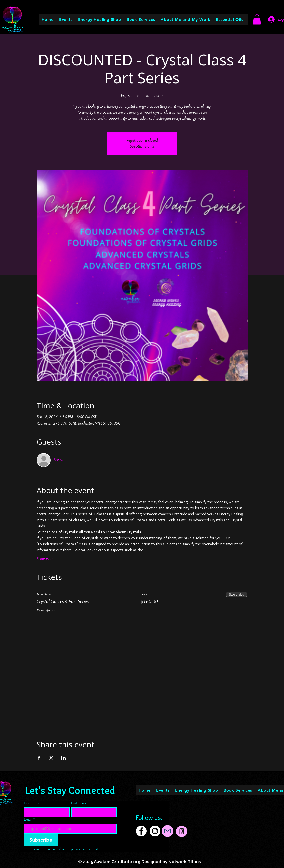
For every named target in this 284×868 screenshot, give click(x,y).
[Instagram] (155, 831)
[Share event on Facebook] (39, 758)
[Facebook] (141, 831)
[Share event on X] (51, 758)
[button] (186, 19)
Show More (45, 559)
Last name (79, 803)
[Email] (69, 829)
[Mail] (168, 831)
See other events (142, 146)
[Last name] (92, 812)
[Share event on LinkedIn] (63, 758)
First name (32, 803)
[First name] (45, 812)
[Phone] (182, 831)
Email (29, 820)
